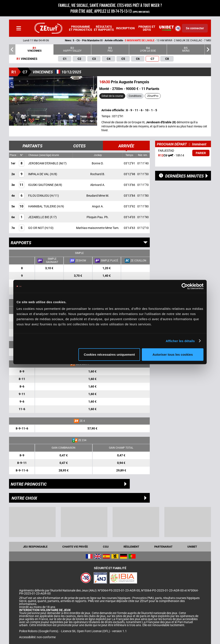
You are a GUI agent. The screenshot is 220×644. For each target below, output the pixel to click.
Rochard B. (98, 174)
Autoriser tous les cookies (173, 354)
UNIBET (192, 547)
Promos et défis (147, 28)
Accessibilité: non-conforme (37, 637)
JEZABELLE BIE (39, 217)
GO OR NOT (36, 228)
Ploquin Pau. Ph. (98, 217)
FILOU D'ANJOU (39, 196)
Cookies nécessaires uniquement (109, 354)
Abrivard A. (98, 185)
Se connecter (195, 28)
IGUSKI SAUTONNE (41, 185)
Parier (201, 153)
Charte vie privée (75, 547)
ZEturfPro (153, 96)
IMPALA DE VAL (39, 174)
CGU (106, 547)
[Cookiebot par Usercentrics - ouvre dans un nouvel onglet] (185, 286)
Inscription (125, 28)
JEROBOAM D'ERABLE (44, 163)
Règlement (131, 547)
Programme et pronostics (81, 28)
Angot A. (98, 206)
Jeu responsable (35, 547)
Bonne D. (98, 163)
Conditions (135, 96)
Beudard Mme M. (98, 196)
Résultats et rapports (104, 28)
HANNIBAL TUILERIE (42, 206)
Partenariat (163, 547)
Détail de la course (112, 96)
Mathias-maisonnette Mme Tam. (98, 228)
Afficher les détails (180, 341)
